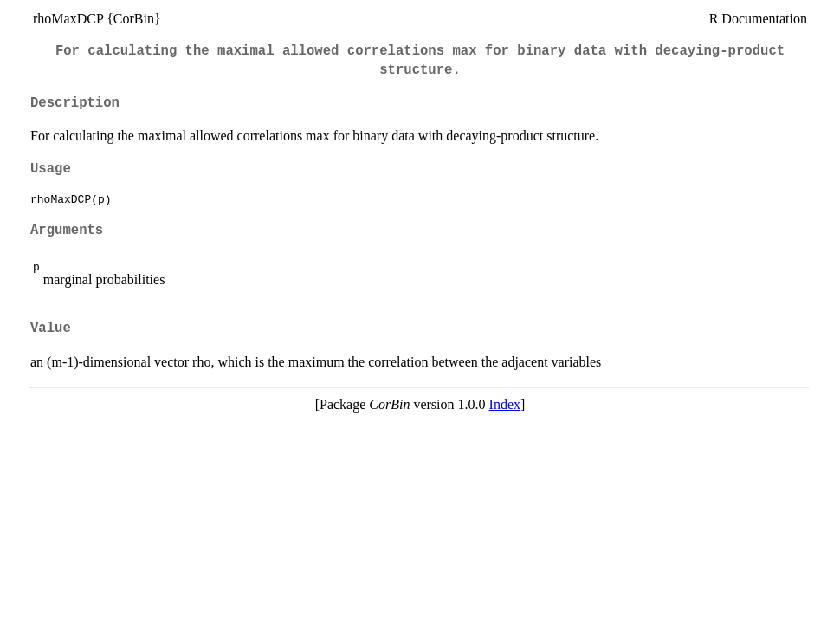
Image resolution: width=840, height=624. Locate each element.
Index (505, 404)
